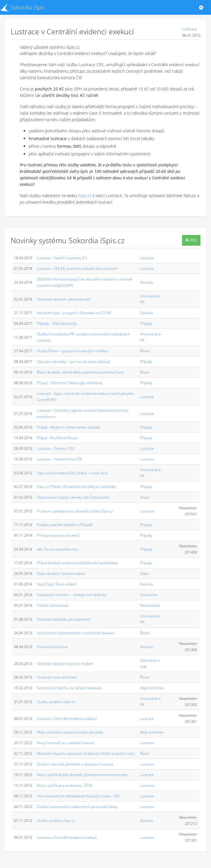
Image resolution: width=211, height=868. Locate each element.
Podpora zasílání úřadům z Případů (65, 525)
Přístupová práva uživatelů (58, 535)
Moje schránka (152, 688)
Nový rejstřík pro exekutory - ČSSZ (65, 785)
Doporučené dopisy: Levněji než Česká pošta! (73, 497)
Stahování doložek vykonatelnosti (64, 299)
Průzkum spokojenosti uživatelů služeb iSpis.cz (75, 511)
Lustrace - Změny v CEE (56, 448)
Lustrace (189, 29)
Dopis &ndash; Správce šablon (61, 573)
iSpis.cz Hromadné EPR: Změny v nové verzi (72, 473)
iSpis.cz (85, 195)
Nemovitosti (150, 605)
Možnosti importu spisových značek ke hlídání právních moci (86, 753)
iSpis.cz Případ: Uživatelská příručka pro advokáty (77, 487)
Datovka (146, 313)
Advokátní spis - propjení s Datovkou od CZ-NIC (74, 313)
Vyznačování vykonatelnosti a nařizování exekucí (76, 633)
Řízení (145, 351)
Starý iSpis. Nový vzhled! (57, 584)
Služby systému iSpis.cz (56, 702)
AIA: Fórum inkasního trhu (58, 549)
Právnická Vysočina (52, 647)
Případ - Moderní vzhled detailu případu (69, 427)
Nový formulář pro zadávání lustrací (66, 743)
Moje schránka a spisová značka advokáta (70, 732)
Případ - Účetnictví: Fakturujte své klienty (70, 383)
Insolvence (149, 595)
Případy (146, 323)
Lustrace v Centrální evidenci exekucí (67, 719)
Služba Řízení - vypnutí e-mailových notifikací (73, 351)
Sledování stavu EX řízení (57, 677)
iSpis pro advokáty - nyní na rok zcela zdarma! (73, 362)
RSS (191, 240)
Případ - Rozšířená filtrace (57, 438)
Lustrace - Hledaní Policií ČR (59, 459)
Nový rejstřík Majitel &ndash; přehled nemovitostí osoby (82, 775)
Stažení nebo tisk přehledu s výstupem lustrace (75, 764)
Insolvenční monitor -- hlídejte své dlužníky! (72, 595)
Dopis (145, 497)
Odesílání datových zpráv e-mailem (65, 664)
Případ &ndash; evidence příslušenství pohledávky (77, 563)
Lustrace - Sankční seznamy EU (62, 258)
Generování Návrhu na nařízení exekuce (69, 688)
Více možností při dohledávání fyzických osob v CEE (78, 796)
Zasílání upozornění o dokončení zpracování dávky (77, 807)
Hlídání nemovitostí (53, 605)
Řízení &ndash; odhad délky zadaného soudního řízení (80, 372)
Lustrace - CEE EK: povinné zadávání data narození (77, 268)
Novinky (147, 282)
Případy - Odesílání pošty (57, 323)
